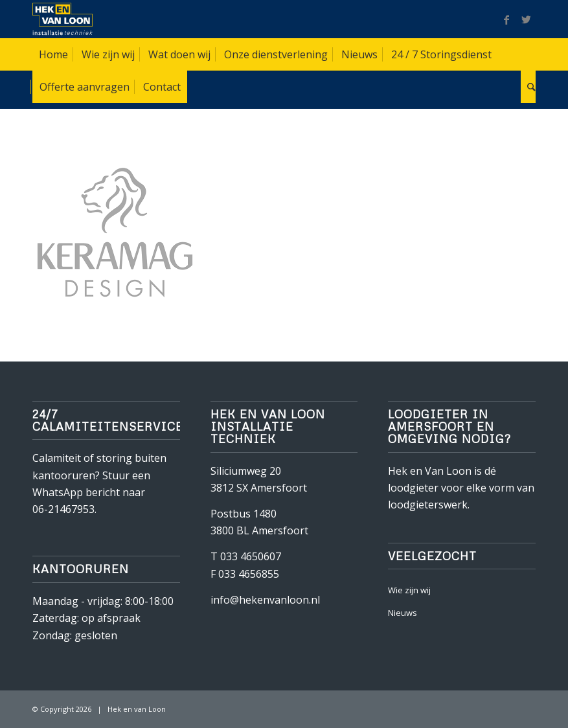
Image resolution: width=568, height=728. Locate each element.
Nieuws (403, 613)
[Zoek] (528, 87)
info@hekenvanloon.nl (265, 600)
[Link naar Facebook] (506, 19)
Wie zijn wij (409, 590)
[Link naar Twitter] (526, 19)
